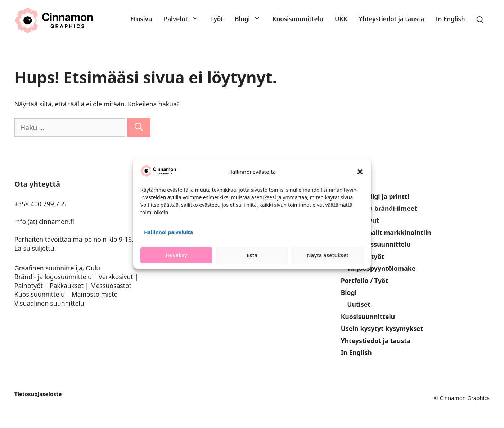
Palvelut (184, 19)
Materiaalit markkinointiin (389, 232)
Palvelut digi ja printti (375, 196)
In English (450, 19)
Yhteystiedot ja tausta (392, 19)
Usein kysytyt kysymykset (382, 328)
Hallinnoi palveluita (168, 232)
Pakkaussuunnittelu (379, 244)
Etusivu (141, 19)
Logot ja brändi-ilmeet (382, 208)
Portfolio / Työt (365, 281)
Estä (252, 255)
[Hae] (139, 127)
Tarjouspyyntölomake (381, 268)
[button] (360, 172)
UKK (341, 19)
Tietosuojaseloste (38, 394)
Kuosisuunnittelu (298, 19)
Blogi (251, 19)
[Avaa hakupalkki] (480, 21)
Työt (217, 19)
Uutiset (359, 304)
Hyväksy (176, 255)
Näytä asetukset (328, 255)
